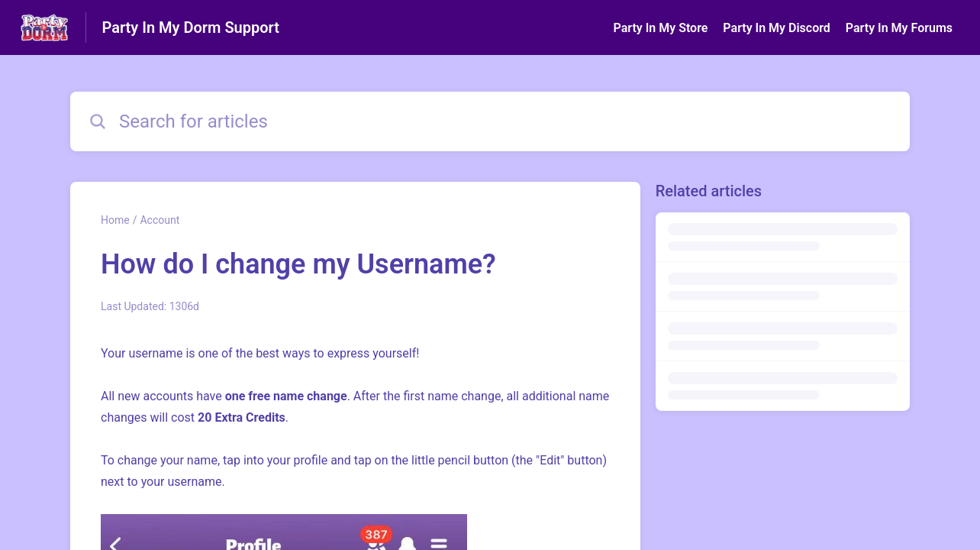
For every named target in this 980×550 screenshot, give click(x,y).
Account (160, 220)
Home (115, 220)
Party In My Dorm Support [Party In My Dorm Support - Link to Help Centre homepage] (190, 27)
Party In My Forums (899, 28)
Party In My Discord (776, 28)
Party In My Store (660, 28)
